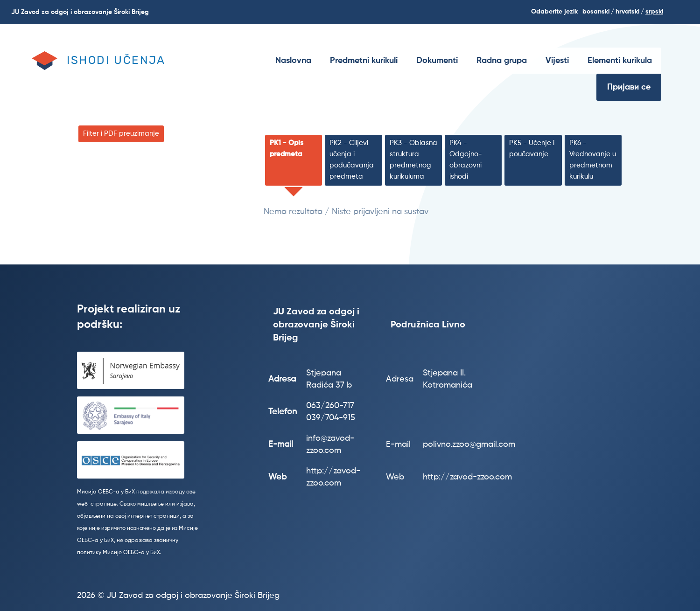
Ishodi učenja (116, 60)
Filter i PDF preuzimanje (121, 134)
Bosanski (596, 12)
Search (687, 12)
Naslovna (293, 61)
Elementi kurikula (620, 61)
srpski (654, 12)
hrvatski (627, 12)
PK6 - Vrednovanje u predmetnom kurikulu (593, 160)
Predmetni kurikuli (364, 61)
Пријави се (629, 87)
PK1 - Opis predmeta (287, 149)
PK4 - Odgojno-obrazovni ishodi (466, 160)
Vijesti (557, 61)
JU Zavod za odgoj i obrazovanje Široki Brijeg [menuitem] (80, 12)
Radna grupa (502, 61)
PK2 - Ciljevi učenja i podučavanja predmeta (352, 160)
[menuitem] (293, 61)
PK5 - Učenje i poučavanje (532, 149)
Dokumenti (437, 61)
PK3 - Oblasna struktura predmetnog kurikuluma (413, 160)
